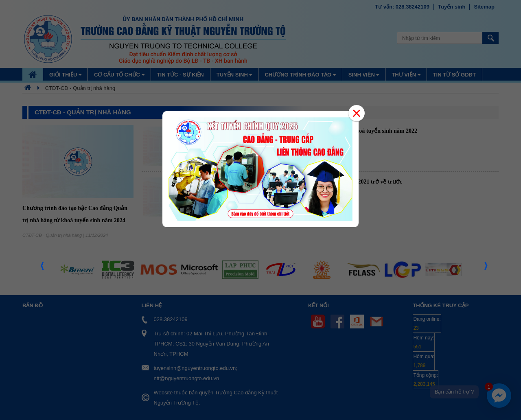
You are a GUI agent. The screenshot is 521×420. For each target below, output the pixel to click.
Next (486, 268)
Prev (43, 268)
